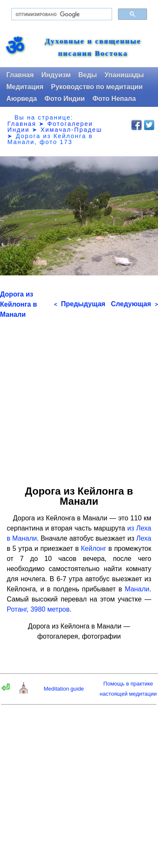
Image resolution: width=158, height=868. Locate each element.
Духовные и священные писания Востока (93, 47)
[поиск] (61, 14)
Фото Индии (65, 99)
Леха (144, 538)
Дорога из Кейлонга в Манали (19, 304)
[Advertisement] (79, 399)
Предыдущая (80, 304)
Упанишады (124, 75)
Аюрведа (22, 99)
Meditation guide (64, 689)
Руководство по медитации (97, 87)
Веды (88, 75)
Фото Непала (114, 99)
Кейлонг (94, 548)
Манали (137, 589)
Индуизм (56, 75)
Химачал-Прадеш (71, 130)
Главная (20, 75)
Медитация (25, 87)
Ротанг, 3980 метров (38, 609)
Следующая (134, 304)
